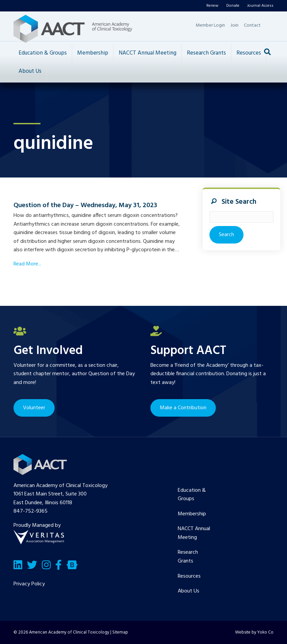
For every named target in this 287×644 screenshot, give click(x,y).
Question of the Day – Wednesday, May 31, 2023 (85, 205)
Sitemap (120, 632)
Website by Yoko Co (254, 632)
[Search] (267, 52)
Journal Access (260, 6)
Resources (249, 53)
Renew (212, 6)
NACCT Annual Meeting (148, 53)
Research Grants (206, 53)
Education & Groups (43, 53)
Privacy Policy (29, 584)
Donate (233, 6)
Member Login (210, 25)
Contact (252, 25)
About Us (30, 71)
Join (234, 25)
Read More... (27, 264)
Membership (93, 53)
